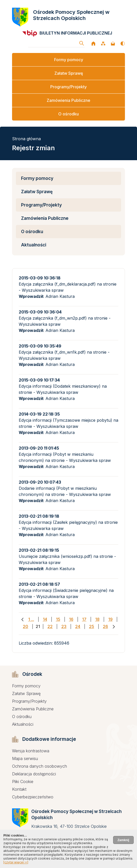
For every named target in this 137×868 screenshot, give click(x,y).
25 (92, 626)
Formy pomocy (69, 60)
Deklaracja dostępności (34, 774)
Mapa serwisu (25, 758)
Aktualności (34, 245)
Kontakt (19, 789)
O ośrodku (68, 114)
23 (64, 626)
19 (110, 619)
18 (97, 619)
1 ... (31, 619)
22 (50, 626)
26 (105, 626)
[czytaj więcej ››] (16, 862)
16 (71, 619)
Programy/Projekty (68, 87)
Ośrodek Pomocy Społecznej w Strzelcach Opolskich (71, 15)
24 (78, 626)
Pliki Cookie (23, 782)
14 (45, 619)
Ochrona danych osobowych (40, 766)
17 (84, 619)
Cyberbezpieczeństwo (33, 797)
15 (58, 619)
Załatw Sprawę (69, 73)
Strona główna (26, 139)
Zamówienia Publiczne (68, 100)
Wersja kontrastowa (31, 751)
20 (26, 626)
